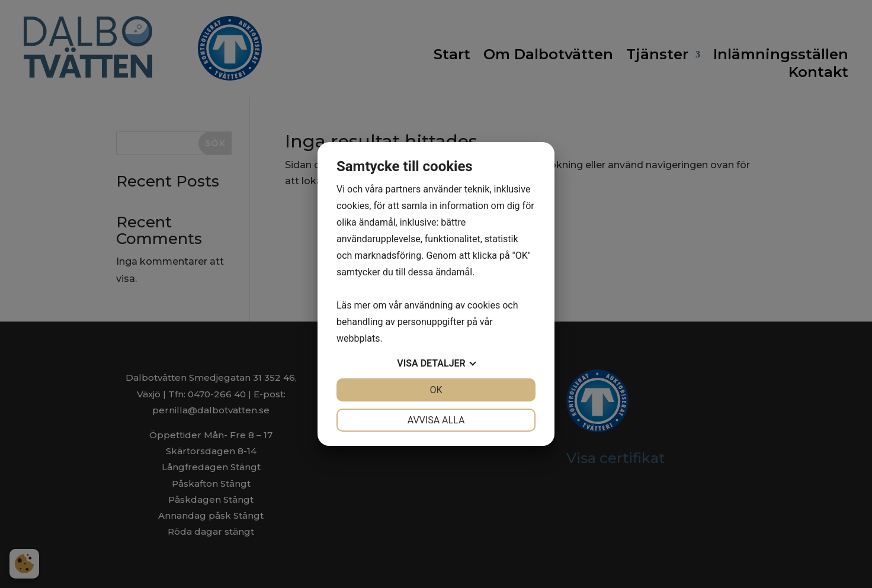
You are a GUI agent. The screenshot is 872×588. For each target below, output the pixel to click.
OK (436, 390)
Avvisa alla (436, 420)
